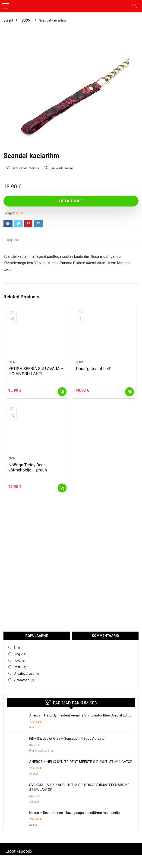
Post (17, 667)
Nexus (33, 825)
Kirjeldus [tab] (13, 240)
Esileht (8, 20)
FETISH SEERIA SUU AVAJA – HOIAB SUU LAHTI (36, 371)
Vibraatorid (22, 680)
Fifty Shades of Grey (41, 751)
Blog (17, 654)
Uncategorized (24, 674)
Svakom (34, 802)
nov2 (17, 661)
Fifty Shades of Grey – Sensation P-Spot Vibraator (67, 739)
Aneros (33, 727)
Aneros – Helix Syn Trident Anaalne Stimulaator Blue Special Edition (81, 715)
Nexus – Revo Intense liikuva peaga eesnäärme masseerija (74, 813)
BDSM (26, 20)
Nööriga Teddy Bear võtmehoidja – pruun (28, 467)
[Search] (135, 6)
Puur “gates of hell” (94, 369)
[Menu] (6, 6)
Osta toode (71, 201)
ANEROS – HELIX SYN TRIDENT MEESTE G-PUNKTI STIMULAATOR (81, 762)
